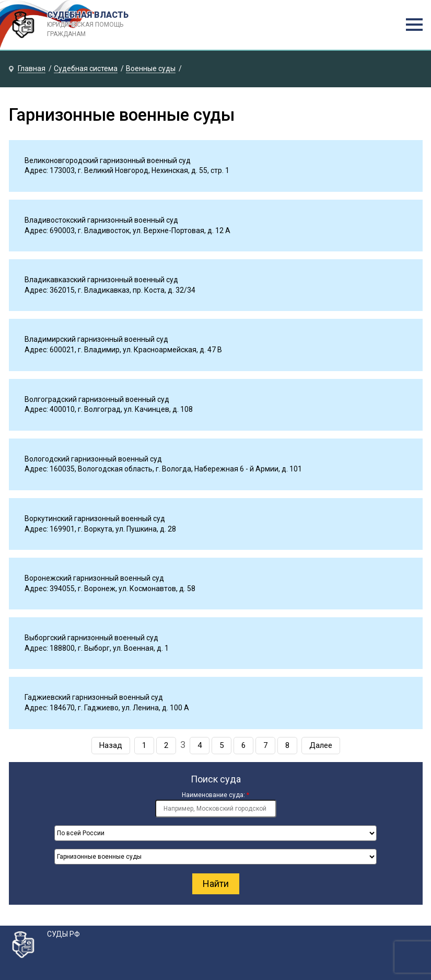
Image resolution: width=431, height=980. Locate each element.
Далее (321, 745)
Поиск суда (216, 779)
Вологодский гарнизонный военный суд (93, 459)
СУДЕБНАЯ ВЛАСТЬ (98, 25)
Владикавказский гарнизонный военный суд (101, 280)
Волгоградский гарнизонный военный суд (97, 399)
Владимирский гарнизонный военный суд (96, 339)
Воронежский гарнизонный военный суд (94, 578)
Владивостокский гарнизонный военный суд (101, 220)
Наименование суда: (215, 795)
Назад (111, 745)
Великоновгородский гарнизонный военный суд (108, 160)
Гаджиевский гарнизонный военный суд (94, 697)
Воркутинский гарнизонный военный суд (95, 518)
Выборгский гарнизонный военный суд (91, 638)
